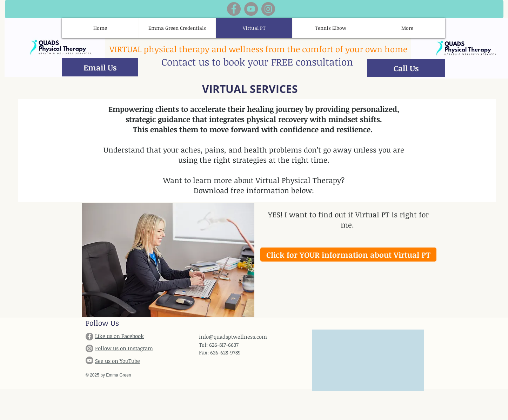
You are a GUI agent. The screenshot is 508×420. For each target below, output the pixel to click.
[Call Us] (406, 68)
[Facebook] (234, 9)
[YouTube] (251, 9)
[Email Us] (100, 67)
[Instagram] (268, 9)
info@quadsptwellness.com (233, 337)
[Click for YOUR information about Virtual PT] (348, 255)
